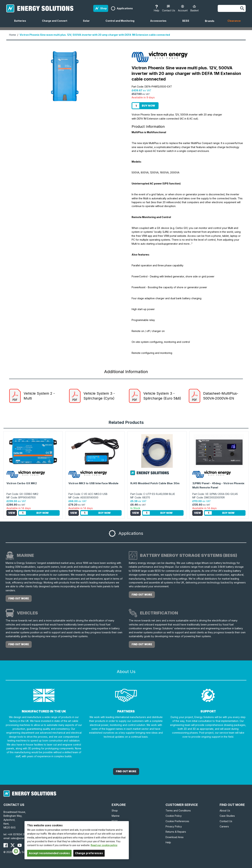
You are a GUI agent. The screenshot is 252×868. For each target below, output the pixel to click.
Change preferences (89, 853)
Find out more (19, 598)
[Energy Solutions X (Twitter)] (13, 845)
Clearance (234, 21)
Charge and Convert (56, 23)
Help (168, 842)
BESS (187, 23)
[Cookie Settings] (16, 851)
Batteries (22, 23)
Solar (88, 23)
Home (13, 35)
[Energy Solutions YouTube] (20, 845)
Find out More (126, 771)
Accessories (160, 23)
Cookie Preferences (177, 821)
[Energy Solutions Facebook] (6, 845)
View (12, 513)
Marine (116, 816)
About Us (225, 811)
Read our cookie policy (104, 845)
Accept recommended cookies (49, 853)
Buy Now (148, 106)
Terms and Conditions (178, 811)
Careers (224, 826)
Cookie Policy (174, 816)
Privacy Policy (174, 826)
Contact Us (226, 821)
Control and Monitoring (121, 23)
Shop (115, 811)
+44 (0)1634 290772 (20, 834)
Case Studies (227, 816)
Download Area (174, 837)
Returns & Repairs (176, 832)
